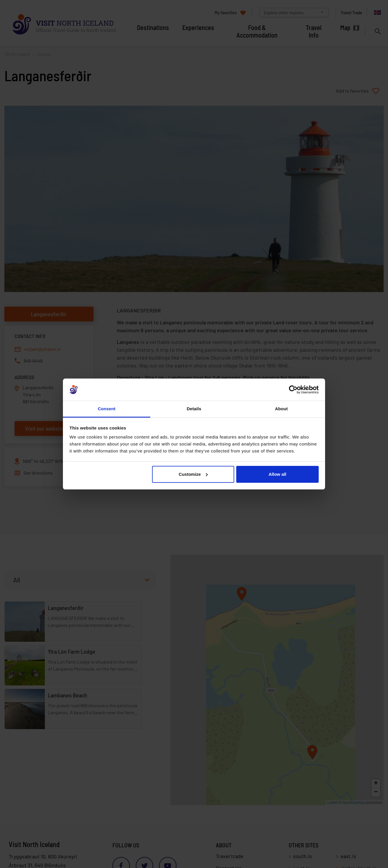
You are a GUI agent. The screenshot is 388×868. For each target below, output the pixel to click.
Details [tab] (194, 409)
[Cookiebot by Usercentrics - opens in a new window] (293, 390)
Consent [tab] (107, 409)
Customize (193, 474)
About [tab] (281, 409)
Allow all (277, 474)
